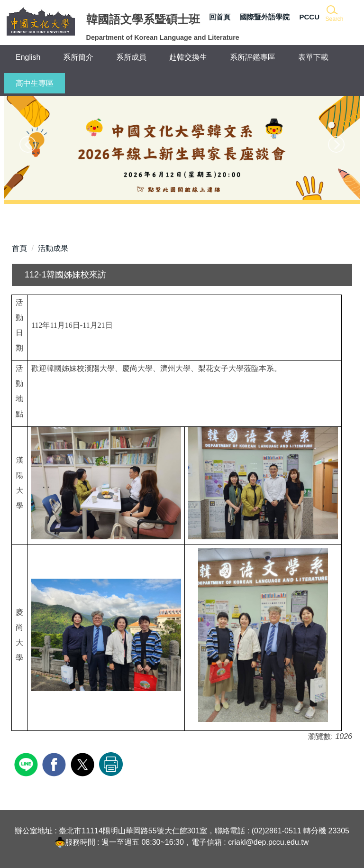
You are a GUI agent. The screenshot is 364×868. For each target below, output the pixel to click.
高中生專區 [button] (35, 83)
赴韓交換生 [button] (188, 57)
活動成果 (53, 248)
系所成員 (131, 57)
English (28, 57)
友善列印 (111, 764)
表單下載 (313, 57)
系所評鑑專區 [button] (253, 57)
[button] (334, 14)
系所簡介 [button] (78, 57)
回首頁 (220, 17)
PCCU (309, 17)
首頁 (19, 248)
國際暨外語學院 (265, 17)
